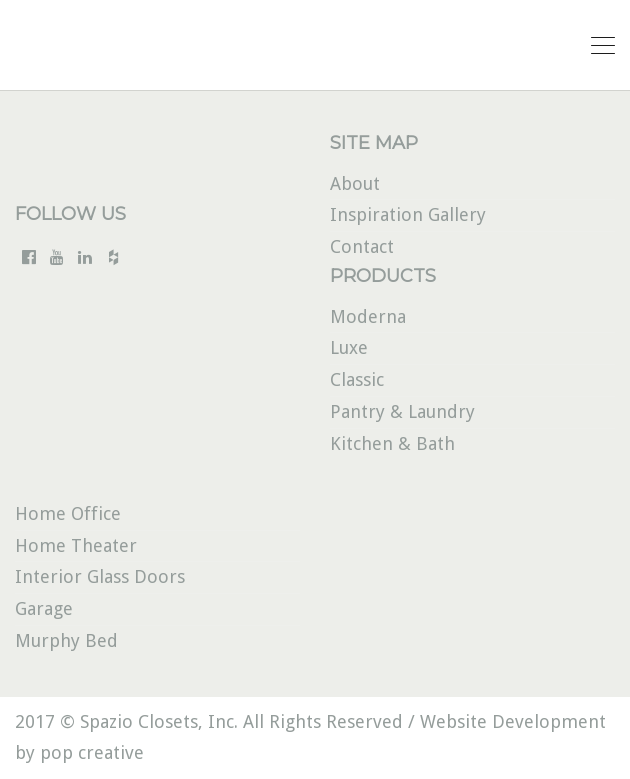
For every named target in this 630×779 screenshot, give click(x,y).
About (355, 183)
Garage (44, 608)
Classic (357, 379)
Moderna (368, 316)
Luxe (349, 347)
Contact (362, 246)
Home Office (68, 513)
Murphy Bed (66, 640)
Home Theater (76, 545)
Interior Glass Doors (100, 576)
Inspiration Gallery (408, 214)
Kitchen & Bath (392, 443)
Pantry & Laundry (402, 411)
